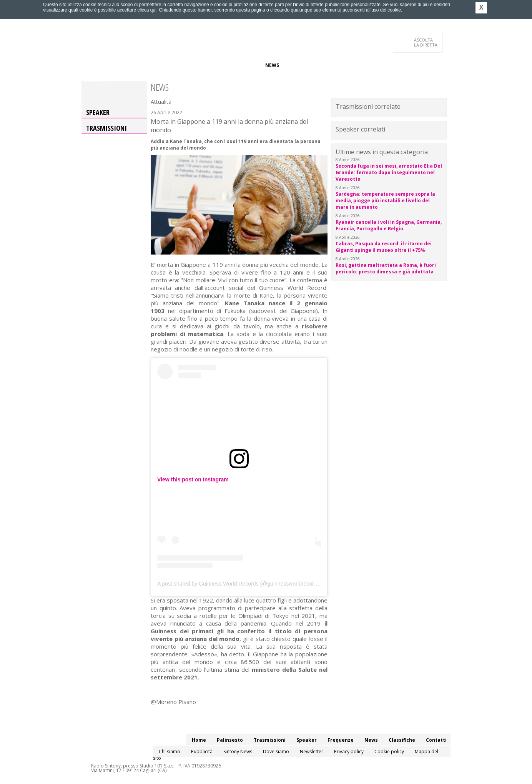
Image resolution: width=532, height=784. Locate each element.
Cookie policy (389, 752)
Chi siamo (170, 752)
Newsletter (312, 752)
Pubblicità (202, 752)
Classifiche (300, 65)
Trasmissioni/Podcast (169, 65)
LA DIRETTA (426, 42)
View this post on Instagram (193, 479)
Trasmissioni (106, 128)
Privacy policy (349, 752)
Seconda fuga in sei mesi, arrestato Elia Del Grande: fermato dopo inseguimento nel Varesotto (389, 172)
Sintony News (238, 752)
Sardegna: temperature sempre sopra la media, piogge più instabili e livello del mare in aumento (385, 201)
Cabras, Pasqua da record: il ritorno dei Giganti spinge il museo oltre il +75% (384, 247)
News (272, 65)
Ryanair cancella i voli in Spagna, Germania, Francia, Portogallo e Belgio (389, 225)
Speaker (215, 65)
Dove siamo (276, 752)
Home (92, 65)
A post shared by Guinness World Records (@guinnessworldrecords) (239, 584)
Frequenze (245, 65)
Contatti (97, 81)
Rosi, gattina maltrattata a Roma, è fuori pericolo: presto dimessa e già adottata (386, 268)
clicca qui (147, 10)
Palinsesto (120, 65)
